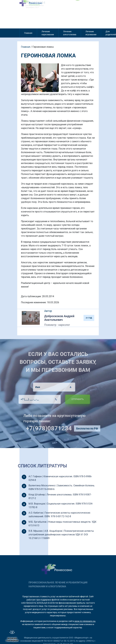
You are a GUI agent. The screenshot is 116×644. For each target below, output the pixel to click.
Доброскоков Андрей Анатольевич (59, 318)
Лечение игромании (91, 33)
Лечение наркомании (48, 33)
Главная (28, 33)
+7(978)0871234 (56, 428)
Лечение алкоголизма (70, 33)
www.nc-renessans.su (85, 621)
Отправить (71, 399)
